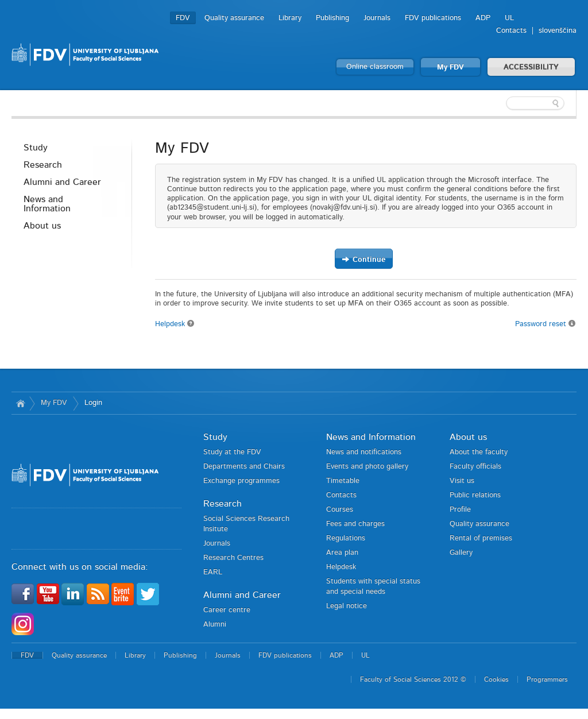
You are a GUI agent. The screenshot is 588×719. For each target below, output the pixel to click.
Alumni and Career (62, 182)
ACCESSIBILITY (531, 67)
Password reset (546, 324)
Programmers (547, 679)
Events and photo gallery (367, 467)
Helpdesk (175, 324)
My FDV (450, 67)
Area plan (342, 553)
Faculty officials (475, 467)
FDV (183, 18)
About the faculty (479, 452)
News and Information (47, 204)
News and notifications (364, 452)
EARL (213, 572)
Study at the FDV (232, 452)
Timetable (343, 481)
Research (43, 165)
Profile (460, 510)
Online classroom (375, 67)
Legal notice (347, 606)
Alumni (215, 625)
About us (42, 226)
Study (36, 148)
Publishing (332, 18)
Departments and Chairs (244, 467)
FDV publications (433, 18)
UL (509, 18)
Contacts (511, 31)
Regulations (346, 538)
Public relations (475, 495)
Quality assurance (234, 18)
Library (290, 18)
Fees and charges (355, 524)
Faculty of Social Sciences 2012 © (413, 679)
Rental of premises (481, 538)
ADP (483, 18)
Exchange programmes (241, 481)
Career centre (227, 610)
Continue (363, 259)
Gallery (461, 553)
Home (20, 403)
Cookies (496, 679)
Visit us (462, 481)
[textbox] (502, 103)
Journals (377, 18)
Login (93, 403)
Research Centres (233, 558)
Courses (340, 510)
